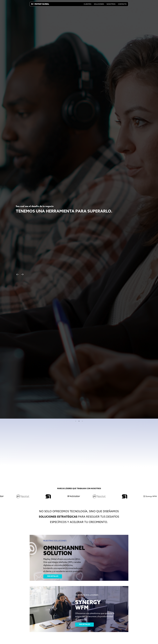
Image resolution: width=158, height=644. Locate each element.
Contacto (122, 4)
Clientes (87, 4)
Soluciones (99, 4)
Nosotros (111, 4)
